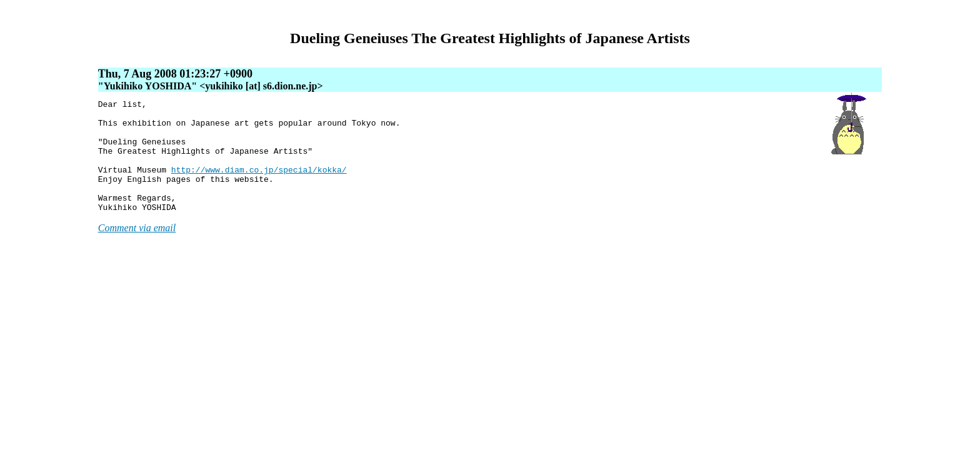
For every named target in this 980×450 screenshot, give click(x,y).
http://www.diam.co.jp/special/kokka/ (259, 184)
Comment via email (137, 250)
